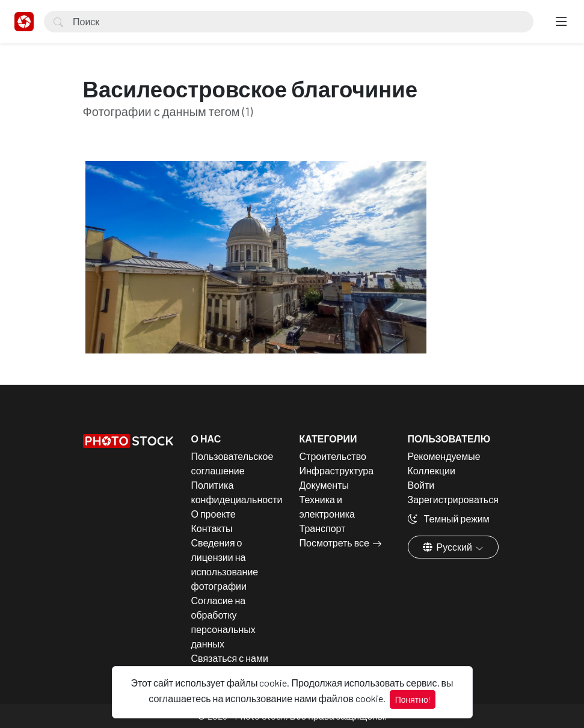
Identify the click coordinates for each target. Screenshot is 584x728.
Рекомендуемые (444, 456)
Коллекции (432, 470)
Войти (421, 485)
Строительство (333, 456)
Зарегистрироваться (453, 499)
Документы (324, 485)
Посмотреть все (334, 543)
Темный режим (449, 518)
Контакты (212, 528)
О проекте (214, 514)
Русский (448, 547)
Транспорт (323, 528)
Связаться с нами (230, 658)
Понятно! (413, 699)
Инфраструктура (337, 470)
